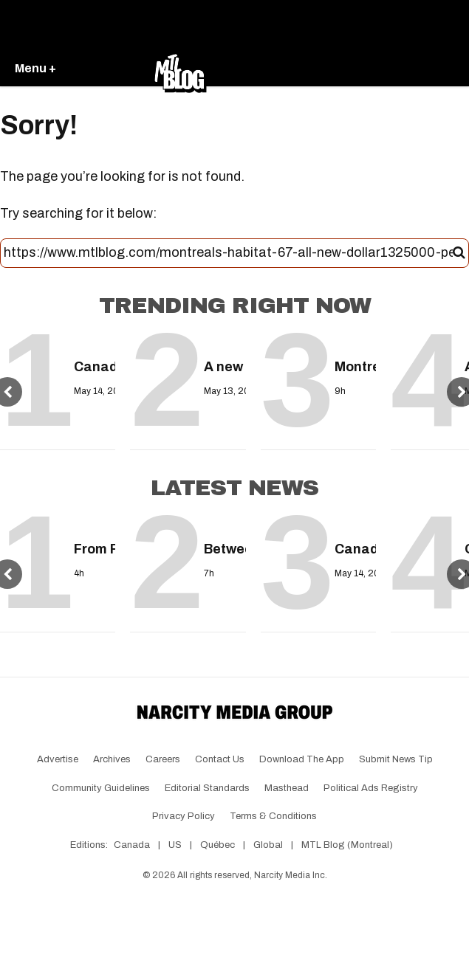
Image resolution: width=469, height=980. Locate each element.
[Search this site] (228, 253)
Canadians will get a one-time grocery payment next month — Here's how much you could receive (91, 367)
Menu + (35, 68)
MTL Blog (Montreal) (347, 845)
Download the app (302, 759)
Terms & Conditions (273, 816)
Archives (112, 759)
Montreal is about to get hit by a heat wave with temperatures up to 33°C (352, 367)
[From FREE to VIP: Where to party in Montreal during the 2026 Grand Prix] (91, 520)
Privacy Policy (184, 816)
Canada (132, 845)
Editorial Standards (207, 788)
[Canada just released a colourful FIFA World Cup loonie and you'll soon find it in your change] (352, 520)
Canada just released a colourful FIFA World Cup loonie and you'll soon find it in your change (352, 549)
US (175, 845)
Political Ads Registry (371, 788)
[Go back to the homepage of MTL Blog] (180, 69)
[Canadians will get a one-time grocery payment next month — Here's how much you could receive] (91, 338)
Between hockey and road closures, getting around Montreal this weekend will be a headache (221, 549)
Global (268, 845)
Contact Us (220, 759)
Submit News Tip (396, 759)
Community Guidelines (101, 788)
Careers (163, 759)
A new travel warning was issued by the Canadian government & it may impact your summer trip (221, 367)
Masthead (287, 788)
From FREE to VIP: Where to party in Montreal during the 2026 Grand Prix (91, 549)
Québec (218, 845)
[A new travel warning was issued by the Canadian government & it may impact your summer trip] (221, 338)
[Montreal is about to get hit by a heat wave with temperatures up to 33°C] (352, 338)
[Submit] (459, 253)
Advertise (58, 759)
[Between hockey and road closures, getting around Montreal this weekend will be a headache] (221, 520)
